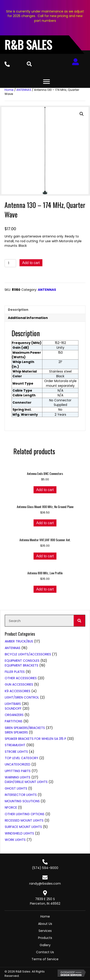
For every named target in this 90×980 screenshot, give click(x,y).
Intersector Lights (21, 795)
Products (45, 938)
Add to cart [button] (45, 490)
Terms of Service (45, 959)
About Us (45, 924)
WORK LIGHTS (15, 840)
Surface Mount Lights (23, 827)
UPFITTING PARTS (18, 771)
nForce (11, 807)
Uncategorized (18, 764)
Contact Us (45, 952)
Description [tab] (18, 310)
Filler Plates (15, 672)
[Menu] (46, 82)
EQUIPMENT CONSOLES (22, 661)
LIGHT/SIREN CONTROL (22, 697)
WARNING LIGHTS (18, 777)
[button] (82, 114)
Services (45, 931)
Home (9, 90)
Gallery (45, 945)
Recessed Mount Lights (24, 820)
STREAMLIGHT (15, 745)
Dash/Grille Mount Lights (26, 782)
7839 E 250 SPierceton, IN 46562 (45, 901)
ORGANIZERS (14, 715)
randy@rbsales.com (45, 884)
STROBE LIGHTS (16, 752)
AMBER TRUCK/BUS (19, 641)
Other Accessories (21, 678)
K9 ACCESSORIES (18, 691)
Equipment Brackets (22, 665)
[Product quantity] (10, 263)
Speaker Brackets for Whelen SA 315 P (35, 739)
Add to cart (31, 263)
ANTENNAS (24, 90)
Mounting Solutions (22, 801)
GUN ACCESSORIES (19, 684)
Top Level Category (22, 758)
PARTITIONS (14, 721)
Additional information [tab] (28, 318)
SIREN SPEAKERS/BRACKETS (25, 728)
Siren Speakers (16, 732)
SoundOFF (13, 708)
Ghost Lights (16, 788)
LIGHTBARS (13, 704)
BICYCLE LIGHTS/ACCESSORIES (28, 654)
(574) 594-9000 (45, 868)
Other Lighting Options (25, 814)
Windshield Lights (19, 833)
